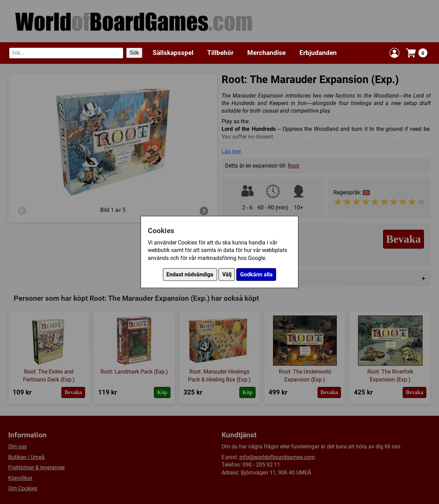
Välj (227, 274)
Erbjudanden (318, 53)
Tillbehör (220, 53)
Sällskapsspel (173, 53)
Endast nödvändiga (190, 274)
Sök (134, 53)
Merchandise (266, 53)
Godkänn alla (256, 274)
